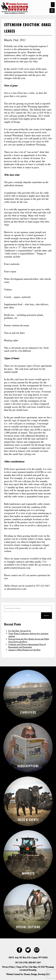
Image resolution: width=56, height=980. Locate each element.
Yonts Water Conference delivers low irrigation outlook (28, 635)
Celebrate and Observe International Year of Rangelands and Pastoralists (27, 646)
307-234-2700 (21, 963)
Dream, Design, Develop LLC (37, 974)
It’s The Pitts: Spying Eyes (20, 631)
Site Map (33, 967)
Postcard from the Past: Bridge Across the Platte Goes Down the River (29, 640)
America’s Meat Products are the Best (24, 650)
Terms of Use (22, 967)
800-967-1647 (35, 963)
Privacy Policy (9, 967)
